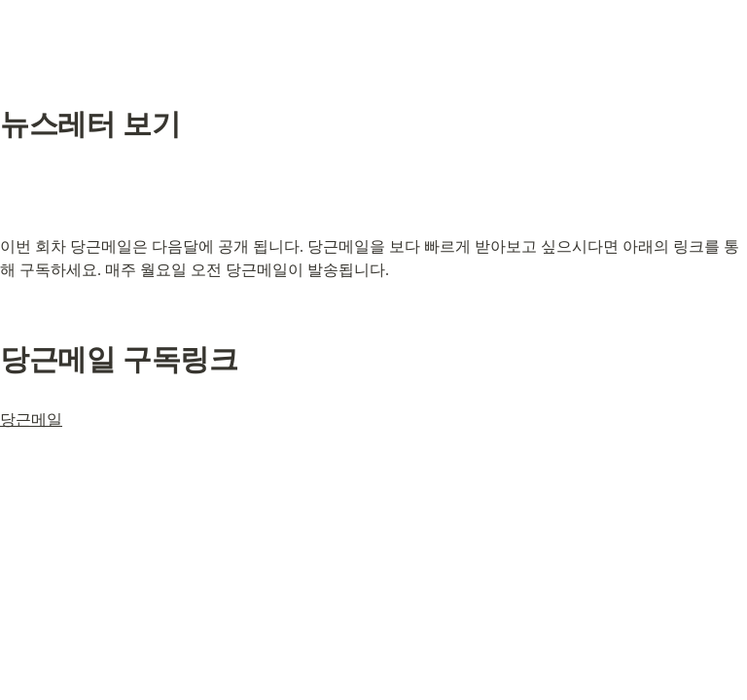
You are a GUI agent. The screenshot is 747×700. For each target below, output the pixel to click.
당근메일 (31, 420)
